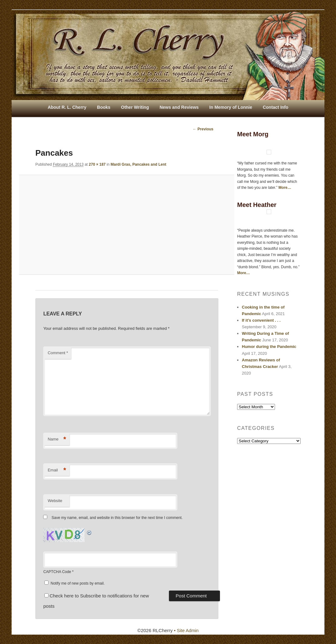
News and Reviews (179, 107)
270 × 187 (97, 164)
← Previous (203, 129)
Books (104, 107)
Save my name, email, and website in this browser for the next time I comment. (117, 518)
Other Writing (135, 107)
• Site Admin (186, 631)
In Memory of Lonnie (231, 107)
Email (57, 470)
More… (285, 188)
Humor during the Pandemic (269, 347)
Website (55, 501)
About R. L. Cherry (67, 107)
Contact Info (276, 107)
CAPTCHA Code (57, 572)
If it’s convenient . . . (261, 320)
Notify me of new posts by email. (78, 583)
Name (57, 440)
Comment (58, 353)
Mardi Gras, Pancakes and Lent (139, 164)
